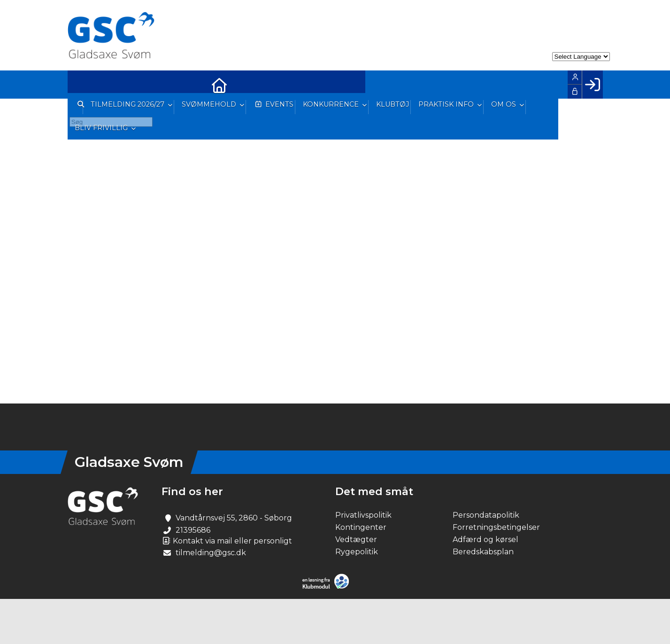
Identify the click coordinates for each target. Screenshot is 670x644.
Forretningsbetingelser (496, 527)
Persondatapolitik (486, 515)
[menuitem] (82, 85)
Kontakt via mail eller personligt (227, 541)
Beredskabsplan (483, 552)
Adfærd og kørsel (485, 539)
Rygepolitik (357, 552)
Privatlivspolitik (363, 515)
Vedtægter (356, 539)
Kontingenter (361, 527)
